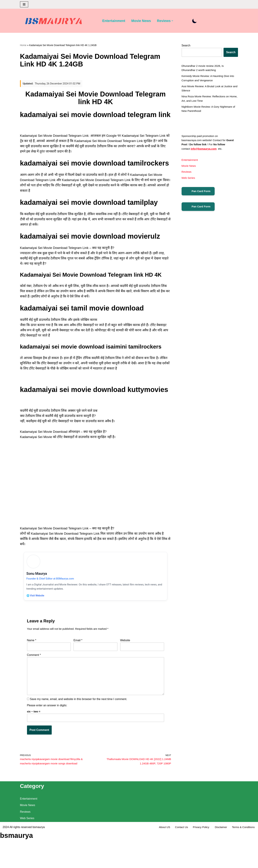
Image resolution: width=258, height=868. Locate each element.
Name (32, 656)
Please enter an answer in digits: (47, 726)
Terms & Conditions (243, 864)
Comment (34, 671)
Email (78, 656)
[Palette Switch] (198, 21)
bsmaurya (39, 864)
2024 (6, 864)
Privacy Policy (199, 864)
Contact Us (178, 864)
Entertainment (115, 21)
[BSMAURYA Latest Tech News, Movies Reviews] (54, 22)
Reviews (187, 181)
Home (23, 46)
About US (160, 864)
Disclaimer (219, 864)
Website (125, 656)
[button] (176, 21)
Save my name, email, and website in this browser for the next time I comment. (79, 720)
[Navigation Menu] (24, 4)
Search (186, 46)
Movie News (143, 21)
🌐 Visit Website (36, 609)
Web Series (189, 187)
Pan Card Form (199, 201)
